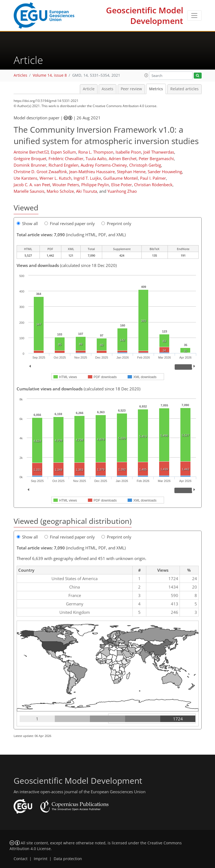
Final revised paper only (70, 223)
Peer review (131, 89)
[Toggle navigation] (194, 15)
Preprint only (116, 223)
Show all (27, 223)
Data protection (68, 859)
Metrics (156, 89)
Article (89, 89)
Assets (107, 89)
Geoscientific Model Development (145, 15)
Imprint (41, 859)
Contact (21, 859)
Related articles (184, 89)
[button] (146, 75)
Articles (20, 75)
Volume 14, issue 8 (50, 75)
